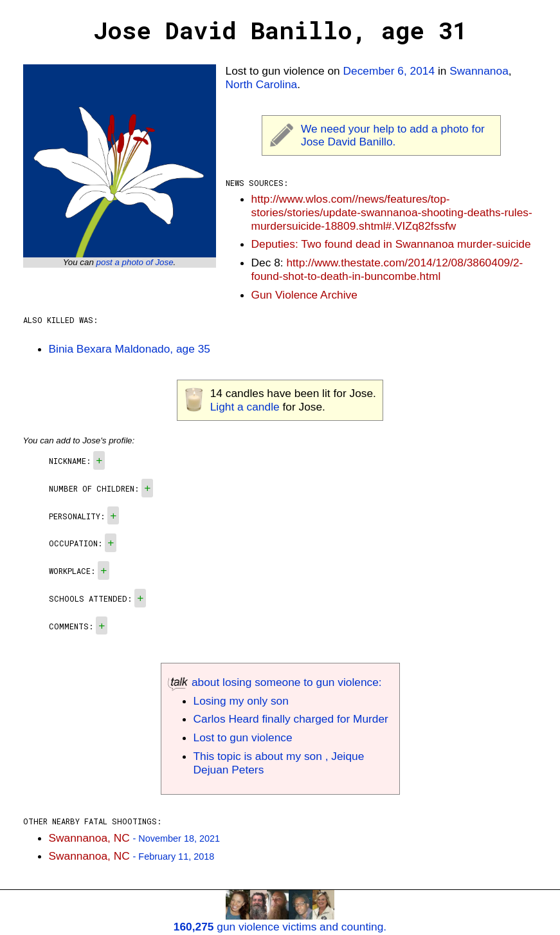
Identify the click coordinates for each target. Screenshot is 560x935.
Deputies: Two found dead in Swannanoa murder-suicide (391, 244)
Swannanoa (479, 71)
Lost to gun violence (243, 737)
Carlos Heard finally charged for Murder (291, 719)
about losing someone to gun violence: (275, 682)
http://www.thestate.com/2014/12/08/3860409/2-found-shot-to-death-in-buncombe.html (387, 269)
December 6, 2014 (389, 71)
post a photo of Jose (135, 262)
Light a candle (245, 407)
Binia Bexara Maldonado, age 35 (130, 349)
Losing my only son (241, 701)
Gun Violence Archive (304, 295)
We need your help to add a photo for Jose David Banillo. (393, 135)
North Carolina (262, 84)
